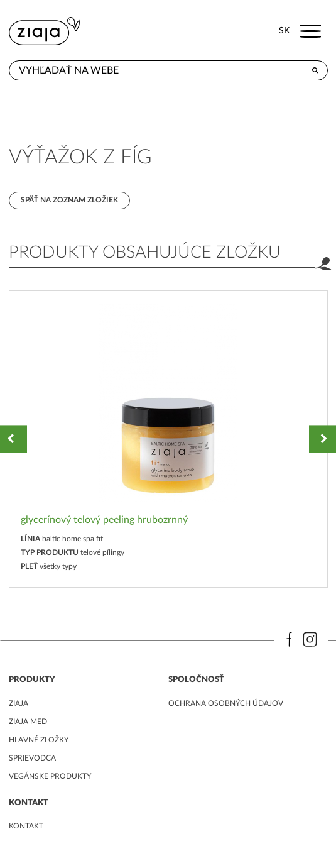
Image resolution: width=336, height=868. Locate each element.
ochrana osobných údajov (226, 703)
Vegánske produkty (50, 776)
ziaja (19, 703)
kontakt (26, 826)
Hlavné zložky (39, 740)
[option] (168, 439)
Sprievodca (32, 758)
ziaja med (28, 722)
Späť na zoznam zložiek (69, 200)
